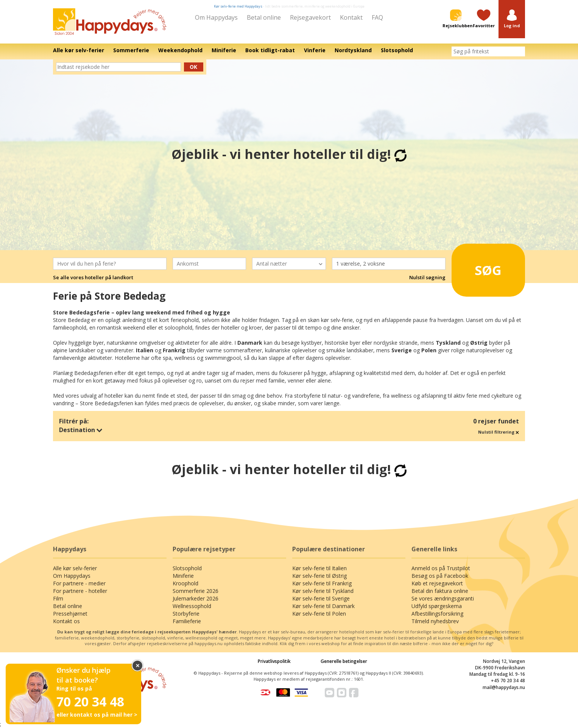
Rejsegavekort (310, 17)
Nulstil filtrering (499, 432)
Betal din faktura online (440, 591)
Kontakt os (66, 621)
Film (58, 598)
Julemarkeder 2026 (196, 598)
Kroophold (185, 583)
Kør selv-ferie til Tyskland (323, 591)
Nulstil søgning (427, 277)
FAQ (377, 17)
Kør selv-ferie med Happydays (238, 6)
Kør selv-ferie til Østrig (319, 576)
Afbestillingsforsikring (437, 614)
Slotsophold (187, 568)
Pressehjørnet (70, 614)
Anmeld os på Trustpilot (441, 568)
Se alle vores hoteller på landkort (93, 277)
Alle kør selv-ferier (75, 568)
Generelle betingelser (344, 661)
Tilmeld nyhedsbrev (435, 621)
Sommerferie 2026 (196, 591)
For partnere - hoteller (80, 591)
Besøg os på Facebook (440, 576)
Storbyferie (186, 614)
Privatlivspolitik (274, 661)
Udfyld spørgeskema (437, 606)
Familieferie (187, 621)
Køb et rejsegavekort (437, 583)
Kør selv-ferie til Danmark (323, 606)
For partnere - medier (79, 583)
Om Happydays (216, 17)
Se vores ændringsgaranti (443, 598)
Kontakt (351, 17)
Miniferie (183, 576)
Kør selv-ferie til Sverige (321, 598)
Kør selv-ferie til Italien (319, 568)
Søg (478, 267)
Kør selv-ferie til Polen (319, 614)
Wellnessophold (192, 606)
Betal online (264, 17)
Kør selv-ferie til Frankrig (322, 583)
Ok (193, 67)
